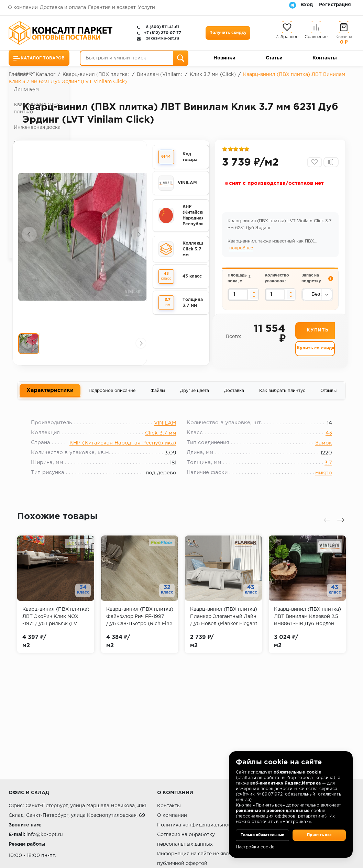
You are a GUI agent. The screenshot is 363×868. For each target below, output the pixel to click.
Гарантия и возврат (112, 8)
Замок (318, 450)
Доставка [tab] (234, 395)
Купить (317, 337)
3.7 (323, 470)
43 (324, 441)
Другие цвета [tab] (195, 395)
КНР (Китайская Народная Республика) (123, 450)
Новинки (224, 58)
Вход (307, 5)
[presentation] (29, 235)
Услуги (146, 8)
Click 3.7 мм (161, 441)
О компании (23, 8)
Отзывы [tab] (328, 395)
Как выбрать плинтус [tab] (282, 395)
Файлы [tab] (158, 395)
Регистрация (335, 5)
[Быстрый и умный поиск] (134, 58)
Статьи (274, 58)
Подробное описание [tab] (112, 395)
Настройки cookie (255, 847)
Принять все (319, 830)
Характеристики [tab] (50, 394)
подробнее (242, 251)
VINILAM (165, 431)
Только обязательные (262, 830)
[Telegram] (293, 5)
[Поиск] (181, 58)
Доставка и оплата (63, 8)
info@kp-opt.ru (45, 835)
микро (318, 480)
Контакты (325, 58)
